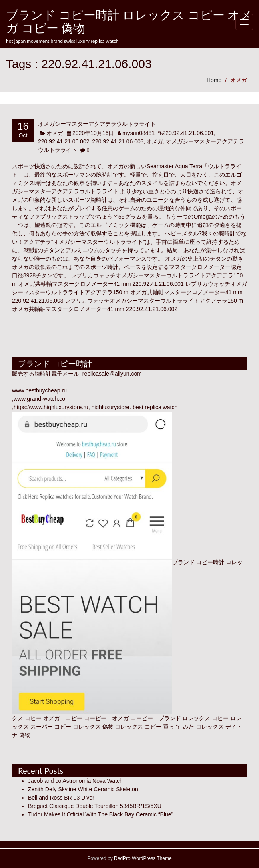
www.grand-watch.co (39, 399)
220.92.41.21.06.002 (64, 141)
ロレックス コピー (205, 718)
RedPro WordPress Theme (142, 858)
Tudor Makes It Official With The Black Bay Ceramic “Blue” (100, 814)
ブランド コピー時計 (198, 562)
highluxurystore (110, 407)
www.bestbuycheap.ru (39, 390)
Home (214, 80)
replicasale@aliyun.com (112, 374)
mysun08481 (139, 133)
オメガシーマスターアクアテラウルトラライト (97, 124)
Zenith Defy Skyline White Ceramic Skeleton (83, 789)
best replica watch (155, 407)
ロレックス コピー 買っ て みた (155, 727)
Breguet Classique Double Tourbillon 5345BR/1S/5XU (95, 806)
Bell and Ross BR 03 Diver (61, 798)
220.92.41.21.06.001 (188, 133)
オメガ (239, 80)
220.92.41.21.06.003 (118, 141)
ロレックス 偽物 (93, 727)
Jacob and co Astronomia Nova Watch (75, 781)
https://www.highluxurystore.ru (51, 407)
